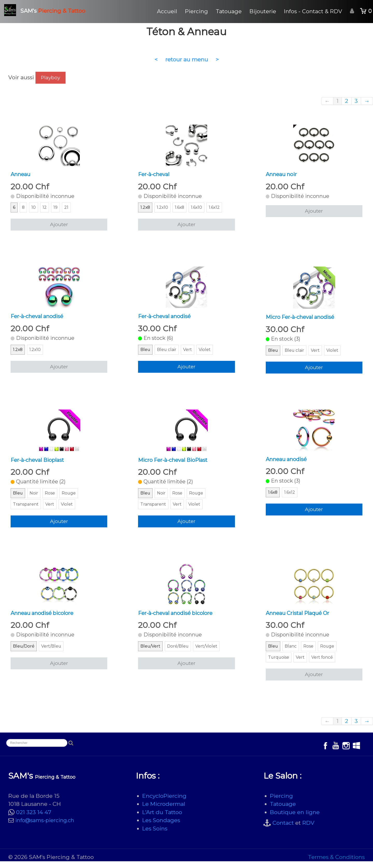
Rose (52, 498)
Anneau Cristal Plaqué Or (300, 618)
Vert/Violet (210, 653)
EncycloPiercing (164, 803)
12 (45, 209)
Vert (189, 353)
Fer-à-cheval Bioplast (39, 464)
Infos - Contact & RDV (313, 11)
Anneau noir (282, 175)
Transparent (27, 509)
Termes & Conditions (336, 864)
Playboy (51, 78)
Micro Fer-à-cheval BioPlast (175, 464)
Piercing (196, 11)
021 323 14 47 (34, 819)
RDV (308, 830)
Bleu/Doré (24, 653)
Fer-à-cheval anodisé (39, 318)
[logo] (47, 10)
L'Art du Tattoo (162, 819)
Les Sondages (161, 827)
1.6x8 (181, 209)
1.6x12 (217, 209)
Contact (283, 830)
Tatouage (229, 11)
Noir (35, 498)
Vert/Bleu (53, 653)
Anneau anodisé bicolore (45, 618)
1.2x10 (163, 209)
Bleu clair (168, 353)
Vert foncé (325, 664)
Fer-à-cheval (155, 175)
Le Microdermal (164, 811)
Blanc (292, 653)
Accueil (167, 11)
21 (67, 209)
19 (56, 209)
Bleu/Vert (151, 653)
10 (34, 209)
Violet (207, 353)
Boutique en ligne (295, 819)
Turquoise (280, 664)
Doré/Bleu (180, 653)
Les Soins (155, 835)
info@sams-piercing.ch (45, 827)
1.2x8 (145, 209)
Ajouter (59, 226)
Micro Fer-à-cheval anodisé (303, 319)
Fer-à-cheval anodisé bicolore (178, 618)
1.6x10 (199, 209)
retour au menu (187, 59)
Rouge (71, 498)
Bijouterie (263, 11)
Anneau (21, 175)
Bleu (146, 353)
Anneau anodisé (288, 463)
